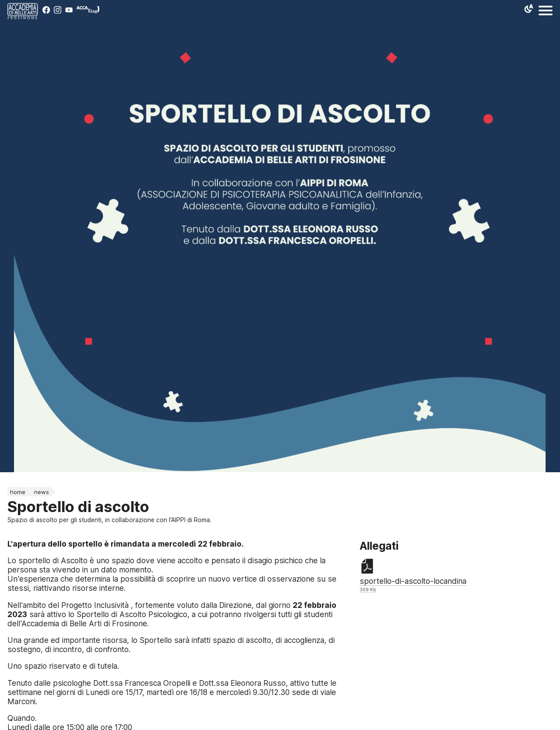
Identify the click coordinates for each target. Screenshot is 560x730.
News (42, 492)
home (18, 492)
